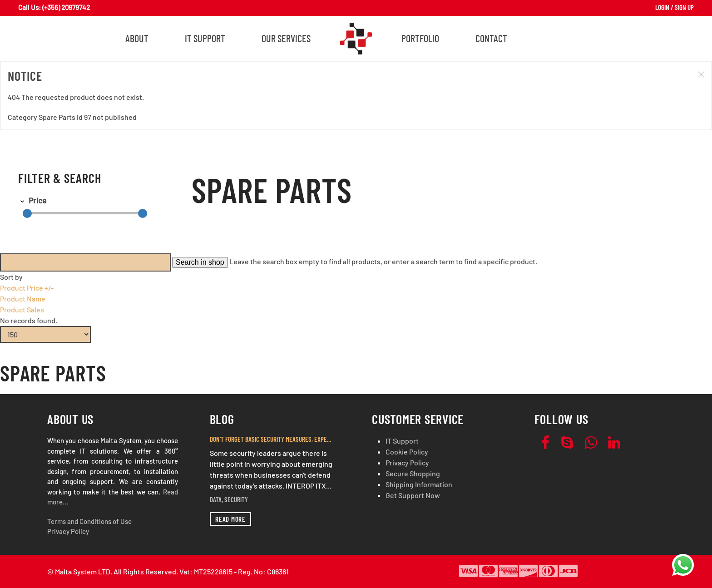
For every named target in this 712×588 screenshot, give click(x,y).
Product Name (23, 299)
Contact (491, 38)
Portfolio (420, 38)
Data (216, 499)
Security (236, 499)
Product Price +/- (27, 288)
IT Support (205, 38)
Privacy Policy (68, 531)
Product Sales (22, 309)
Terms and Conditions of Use (89, 521)
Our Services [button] (286, 38)
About (137, 38)
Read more (230, 519)
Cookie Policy (407, 452)
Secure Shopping (413, 473)
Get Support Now (413, 495)
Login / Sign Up (675, 7)
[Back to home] (356, 39)
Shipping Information (419, 484)
